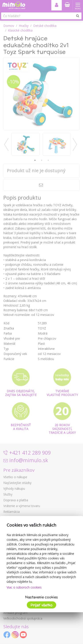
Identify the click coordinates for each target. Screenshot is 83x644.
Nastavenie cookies (41, 597)
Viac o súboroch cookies (24, 587)
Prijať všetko (41, 605)
